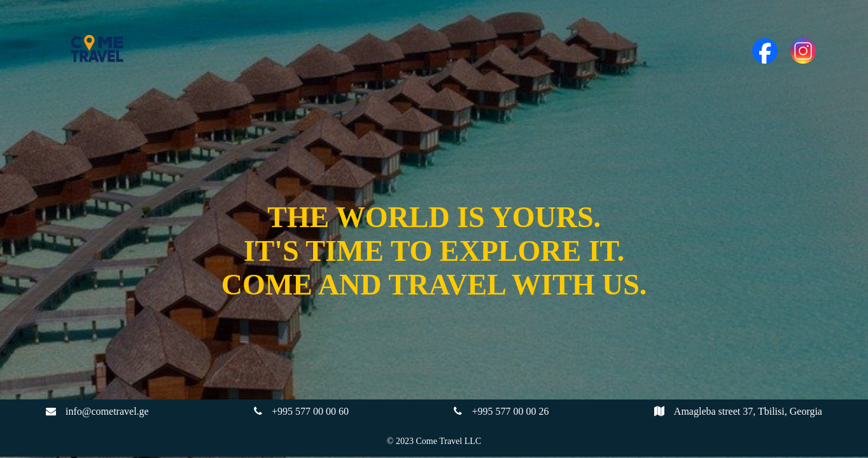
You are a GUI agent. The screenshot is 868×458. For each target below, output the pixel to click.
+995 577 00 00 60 (310, 411)
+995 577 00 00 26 (510, 411)
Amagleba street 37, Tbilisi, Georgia (748, 411)
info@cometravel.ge (107, 411)
